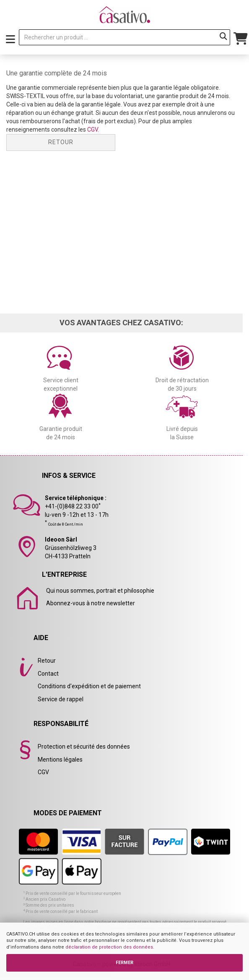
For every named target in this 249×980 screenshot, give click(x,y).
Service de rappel (61, 699)
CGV (43, 772)
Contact (48, 674)
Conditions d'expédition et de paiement (89, 686)
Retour (61, 142)
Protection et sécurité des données (84, 747)
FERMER (124, 963)
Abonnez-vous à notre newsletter (91, 603)
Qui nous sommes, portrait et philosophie (100, 591)
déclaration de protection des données (109, 947)
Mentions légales (60, 760)
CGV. (93, 130)
